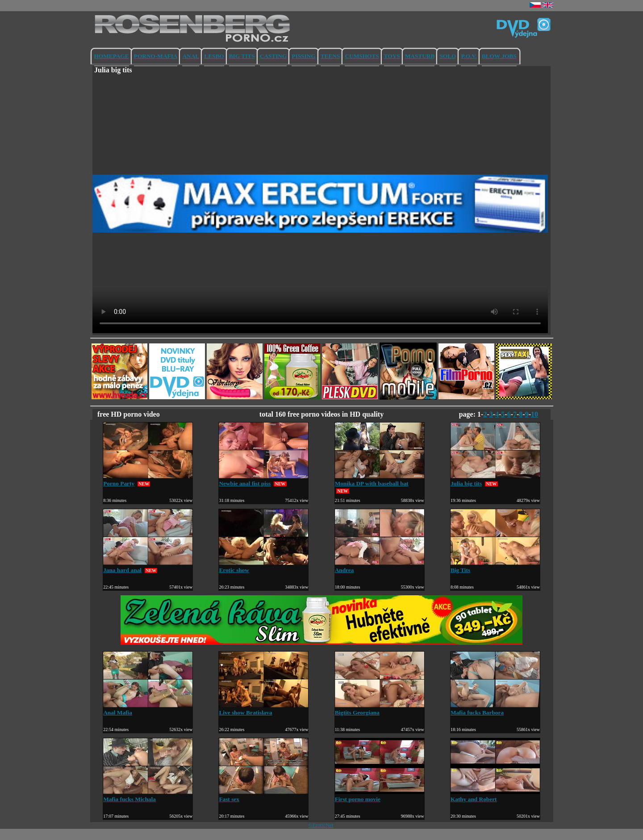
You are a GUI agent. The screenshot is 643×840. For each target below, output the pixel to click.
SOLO (448, 56)
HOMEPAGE (112, 56)
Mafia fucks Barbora (495, 709)
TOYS (392, 56)
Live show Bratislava (263, 709)
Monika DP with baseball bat (380, 480)
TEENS (330, 56)
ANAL (191, 56)
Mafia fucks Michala (148, 796)
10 (534, 414)
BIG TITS (242, 56)
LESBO (214, 56)
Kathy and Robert (495, 796)
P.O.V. (469, 56)
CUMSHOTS (362, 56)
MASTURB (420, 56)
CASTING (273, 56)
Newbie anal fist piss (263, 480)
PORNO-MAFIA (156, 56)
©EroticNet (321, 825)
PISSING (303, 56)
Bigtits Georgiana (380, 709)
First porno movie (380, 796)
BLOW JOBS (499, 56)
